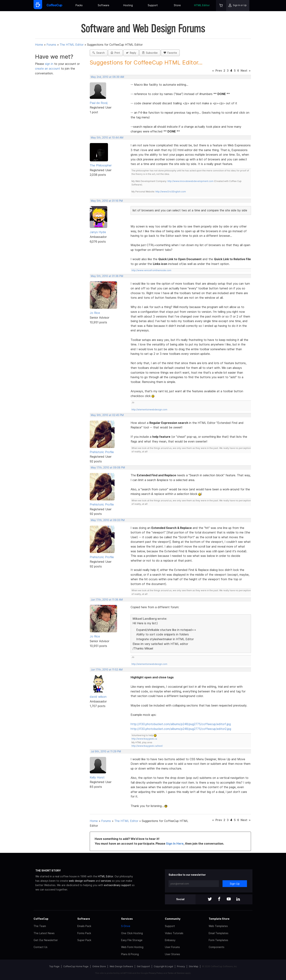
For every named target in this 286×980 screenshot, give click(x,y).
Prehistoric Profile (102, 452)
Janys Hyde (98, 232)
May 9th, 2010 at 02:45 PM (107, 415)
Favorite (170, 53)
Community (173, 919)
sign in (50, 64)
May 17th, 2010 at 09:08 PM (108, 468)
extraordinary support (117, 885)
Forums (51, 45)
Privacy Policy (156, 973)
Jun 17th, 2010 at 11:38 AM (107, 600)
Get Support (143, 966)
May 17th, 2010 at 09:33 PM (108, 520)
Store (177, 5)
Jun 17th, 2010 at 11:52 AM (107, 670)
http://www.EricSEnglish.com (171, 192)
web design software (82, 881)
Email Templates (219, 933)
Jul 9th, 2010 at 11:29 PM (106, 751)
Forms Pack (84, 933)
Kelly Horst (97, 777)
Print (115, 53)
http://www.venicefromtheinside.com (151, 270)
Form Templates (218, 940)
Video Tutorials (174, 933)
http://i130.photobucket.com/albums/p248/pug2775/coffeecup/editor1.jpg (181, 724)
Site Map (194, 966)
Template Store (219, 919)
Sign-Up (235, 884)
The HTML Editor (72, 45)
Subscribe (150, 53)
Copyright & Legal (163, 966)
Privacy (181, 966)
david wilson (98, 697)
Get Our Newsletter (46, 940)
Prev (219, 71)
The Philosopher (101, 165)
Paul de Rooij (99, 103)
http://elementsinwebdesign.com (149, 410)
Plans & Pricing (130, 954)
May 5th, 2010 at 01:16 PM (107, 201)
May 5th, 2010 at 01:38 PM (107, 276)
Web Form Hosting (132, 947)
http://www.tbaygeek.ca (144, 739)
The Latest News (44, 933)
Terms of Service (176, 973)
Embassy (170, 940)
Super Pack (84, 940)
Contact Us (40, 947)
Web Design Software (121, 966)
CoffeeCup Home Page (76, 966)
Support (153, 5)
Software (104, 5)
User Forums (172, 947)
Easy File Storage (132, 940)
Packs (79, 5)
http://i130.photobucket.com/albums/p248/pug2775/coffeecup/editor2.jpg (181, 729)
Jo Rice (95, 313)
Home (39, 45)
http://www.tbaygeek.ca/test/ (147, 746)
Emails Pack (84, 926)
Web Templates (218, 926)
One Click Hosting (132, 933)
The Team (40, 926)
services (106, 881)
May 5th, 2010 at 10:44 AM (107, 138)
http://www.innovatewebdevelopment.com (190, 181)
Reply (131, 53)
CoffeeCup (41, 919)
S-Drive (126, 926)
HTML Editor (202, 5)
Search (99, 53)
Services (127, 919)
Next (244, 71)
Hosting (128, 5)
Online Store (99, 966)
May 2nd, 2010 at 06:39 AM (107, 77)
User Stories (172, 954)
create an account (48, 69)
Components (217, 947)
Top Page (54, 966)
